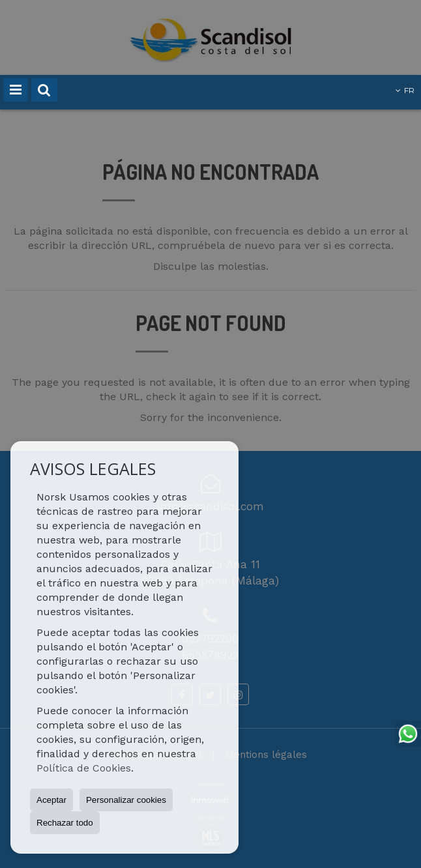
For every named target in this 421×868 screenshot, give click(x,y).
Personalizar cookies (126, 800)
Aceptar (51, 800)
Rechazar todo (65, 823)
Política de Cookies (84, 768)
